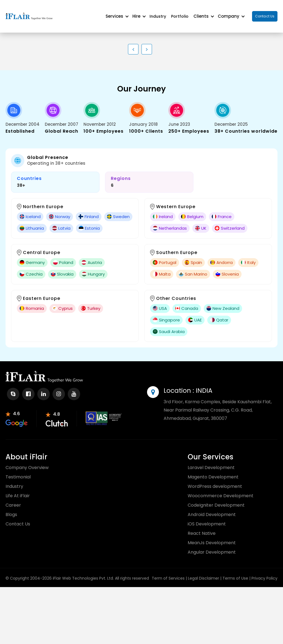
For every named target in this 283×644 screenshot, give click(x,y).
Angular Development (212, 547)
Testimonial (18, 472)
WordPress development (215, 481)
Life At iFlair (18, 491)
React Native (202, 528)
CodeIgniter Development (216, 500)
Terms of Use (235, 573)
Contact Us (265, 14)
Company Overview (27, 463)
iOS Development (207, 519)
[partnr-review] (17, 414)
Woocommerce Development (221, 491)
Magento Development (213, 472)
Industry (158, 14)
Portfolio (180, 14)
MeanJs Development (212, 538)
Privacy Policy (264, 573)
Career (13, 500)
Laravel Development (211, 463)
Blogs (11, 510)
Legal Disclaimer (204, 573)
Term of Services (168, 573)
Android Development (212, 510)
